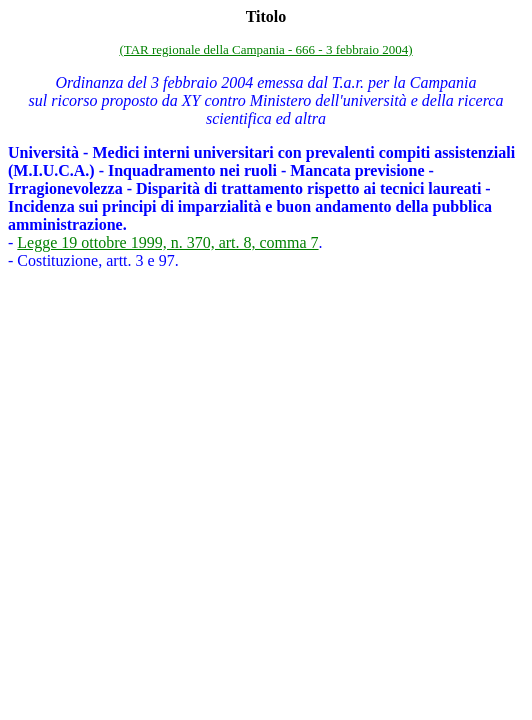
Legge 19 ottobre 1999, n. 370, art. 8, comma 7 (167, 242)
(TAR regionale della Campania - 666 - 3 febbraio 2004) (265, 49)
